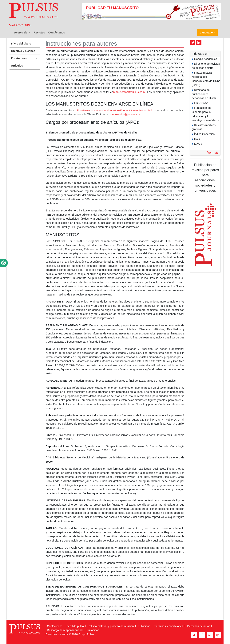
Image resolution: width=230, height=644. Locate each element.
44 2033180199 (20, 25)
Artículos (17, 66)
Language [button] (206, 33)
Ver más (213, 153)
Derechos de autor (198, 626)
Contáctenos (57, 33)
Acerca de (21, 33)
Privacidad (93, 630)
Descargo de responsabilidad (65, 630)
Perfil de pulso (75, 626)
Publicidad (144, 626)
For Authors (25, 58)
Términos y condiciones (169, 626)
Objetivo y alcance (23, 51)
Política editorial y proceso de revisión (111, 626)
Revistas (39, 33)
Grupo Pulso (86, 634)
